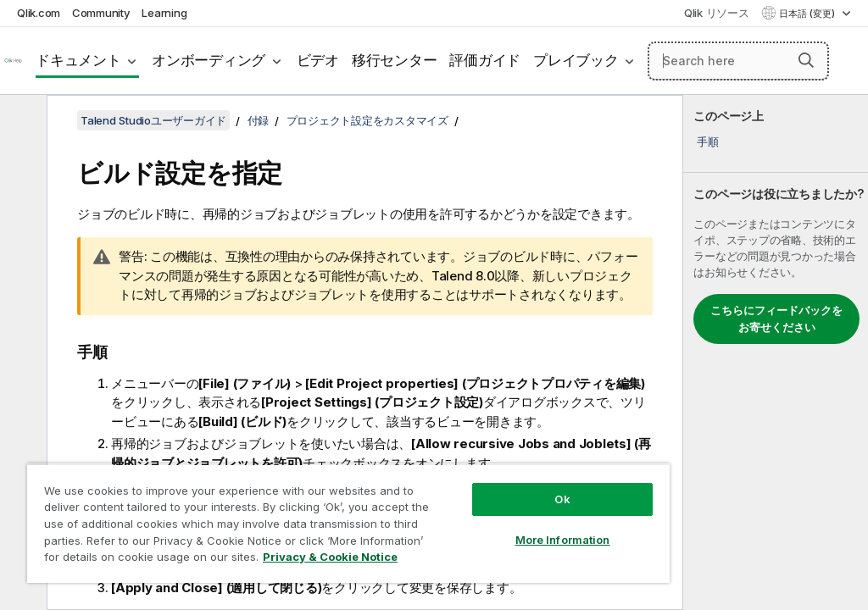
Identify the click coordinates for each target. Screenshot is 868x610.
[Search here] (738, 61)
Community (101, 13)
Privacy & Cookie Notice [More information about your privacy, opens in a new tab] (330, 557)
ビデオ (318, 60)
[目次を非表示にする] (21, 121)
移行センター (395, 60)
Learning (164, 13)
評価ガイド (485, 60)
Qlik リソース (717, 13)
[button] (806, 60)
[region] (348, 523)
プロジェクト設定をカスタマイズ (367, 120)
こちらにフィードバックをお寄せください (776, 319)
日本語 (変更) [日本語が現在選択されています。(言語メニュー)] (808, 14)
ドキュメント (78, 60)
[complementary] (776, 352)
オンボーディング (209, 60)
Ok (562, 499)
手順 (708, 141)
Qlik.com (39, 13)
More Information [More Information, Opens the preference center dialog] (563, 540)
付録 (259, 120)
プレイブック (576, 60)
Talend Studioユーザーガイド (153, 120)
